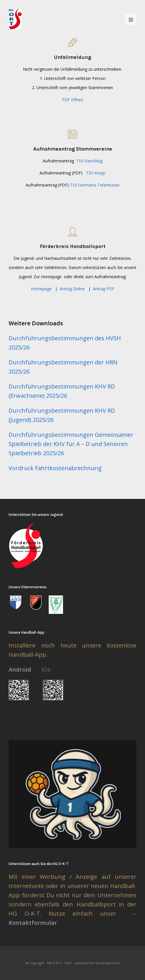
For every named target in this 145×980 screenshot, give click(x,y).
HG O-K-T (54, 963)
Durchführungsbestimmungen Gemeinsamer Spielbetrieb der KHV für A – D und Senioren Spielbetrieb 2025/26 (71, 444)
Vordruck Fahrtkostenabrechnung (55, 468)
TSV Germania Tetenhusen (95, 185)
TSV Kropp (96, 173)
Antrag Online (72, 289)
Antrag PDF (104, 289)
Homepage (41, 289)
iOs (46, 669)
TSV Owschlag (89, 161)
